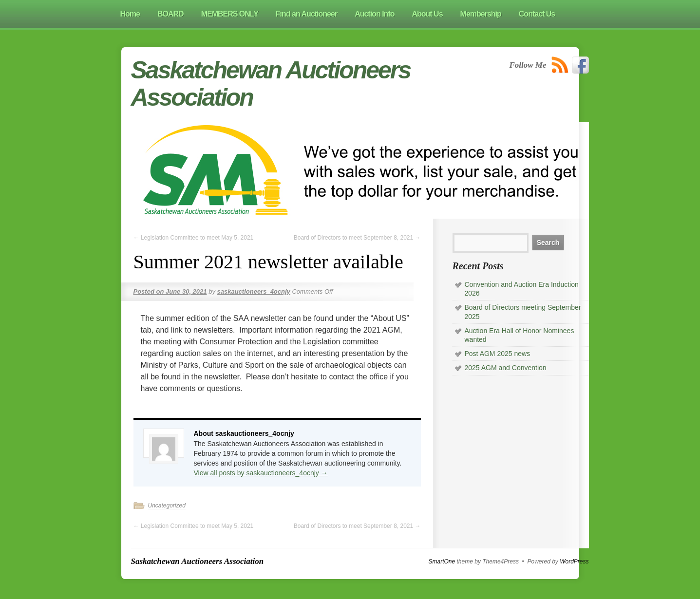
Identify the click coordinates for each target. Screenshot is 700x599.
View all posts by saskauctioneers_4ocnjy (261, 473)
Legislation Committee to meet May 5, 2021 (194, 238)
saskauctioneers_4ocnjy (254, 291)
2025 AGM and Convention (506, 368)
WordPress (574, 562)
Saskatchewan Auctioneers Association (198, 561)
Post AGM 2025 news (498, 354)
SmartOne (442, 562)
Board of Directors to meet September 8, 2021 (357, 238)
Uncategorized (167, 505)
